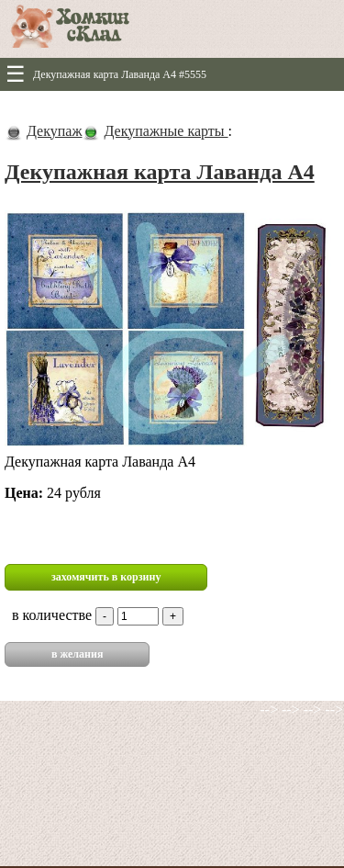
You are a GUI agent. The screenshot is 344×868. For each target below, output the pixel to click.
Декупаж (54, 131)
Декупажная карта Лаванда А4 (160, 172)
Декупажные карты (166, 131)
